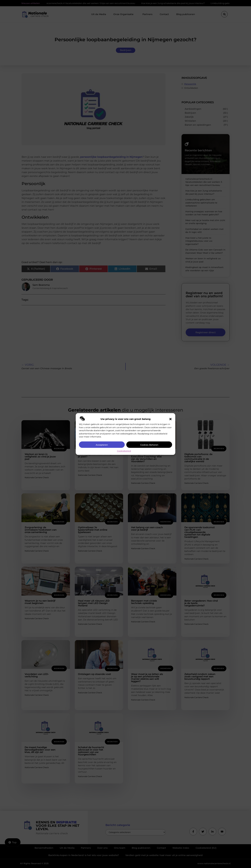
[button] (170, 419)
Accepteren (102, 445)
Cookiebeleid (124, 451)
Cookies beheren (149, 445)
